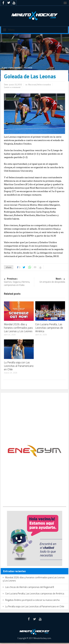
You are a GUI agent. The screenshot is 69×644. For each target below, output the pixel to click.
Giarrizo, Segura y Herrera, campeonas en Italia (19, 282)
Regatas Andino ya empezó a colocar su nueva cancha (32, 600)
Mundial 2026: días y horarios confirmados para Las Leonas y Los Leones (18, 328)
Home (4, 68)
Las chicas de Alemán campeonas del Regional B (30, 587)
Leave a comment (12, 87)
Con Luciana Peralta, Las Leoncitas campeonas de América (49, 328)
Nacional (28, 68)
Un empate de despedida (50, 280)
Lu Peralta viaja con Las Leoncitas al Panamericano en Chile (19, 366)
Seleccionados (16, 68)
